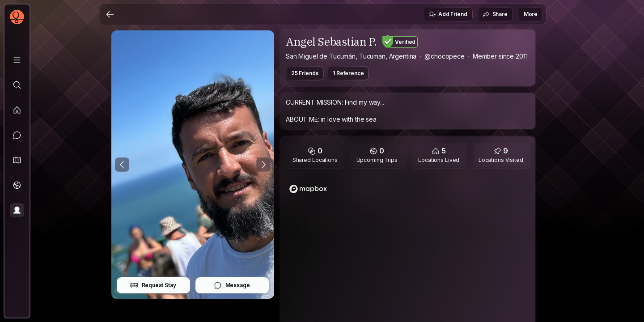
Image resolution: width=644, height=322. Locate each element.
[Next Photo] (263, 165)
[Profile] (17, 210)
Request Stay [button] (153, 285)
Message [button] (232, 285)
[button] (17, 160)
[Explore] (17, 85)
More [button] (531, 14)
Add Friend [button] (448, 14)
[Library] (17, 60)
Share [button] (495, 14)
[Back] (110, 14)
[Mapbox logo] (308, 189)
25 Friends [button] (305, 73)
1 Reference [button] (348, 73)
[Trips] (17, 185)
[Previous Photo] (122, 165)
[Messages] (17, 135)
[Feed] (17, 110)
